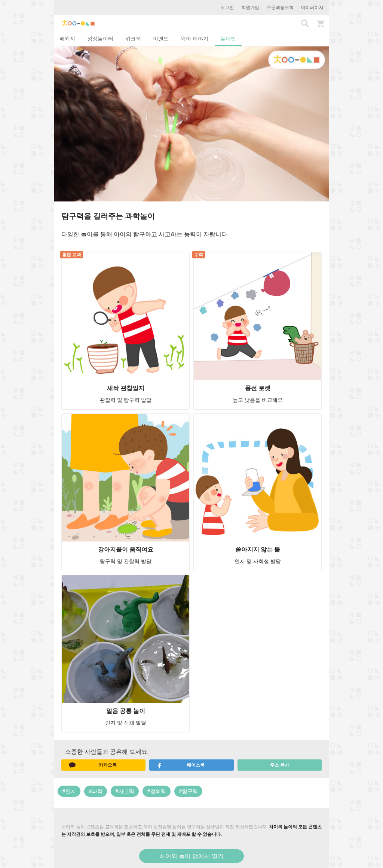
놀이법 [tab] (228, 38)
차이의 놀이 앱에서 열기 (191, 856)
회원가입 (250, 7)
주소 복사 (280, 765)
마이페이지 (312, 7)
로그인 (227, 7)
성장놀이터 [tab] (100, 38)
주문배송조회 (280, 7)
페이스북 (181, 765)
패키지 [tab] (67, 38)
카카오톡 (93, 765)
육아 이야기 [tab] (194, 38)
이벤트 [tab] (161, 38)
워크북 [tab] (133, 38)
